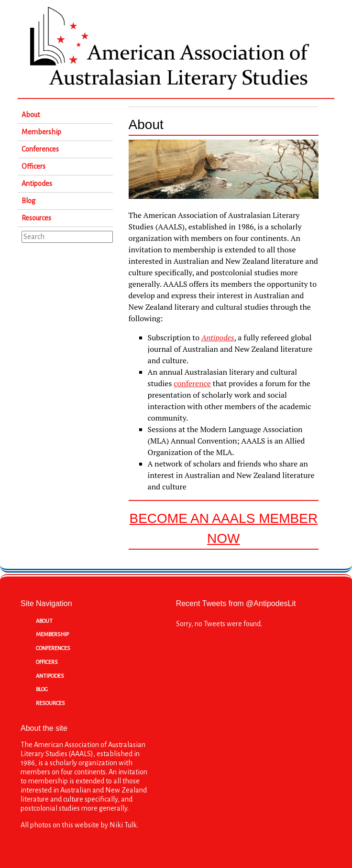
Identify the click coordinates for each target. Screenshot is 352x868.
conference (192, 383)
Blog (28, 201)
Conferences (40, 149)
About (31, 115)
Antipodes (37, 184)
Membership (41, 132)
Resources (36, 218)
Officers (33, 166)
